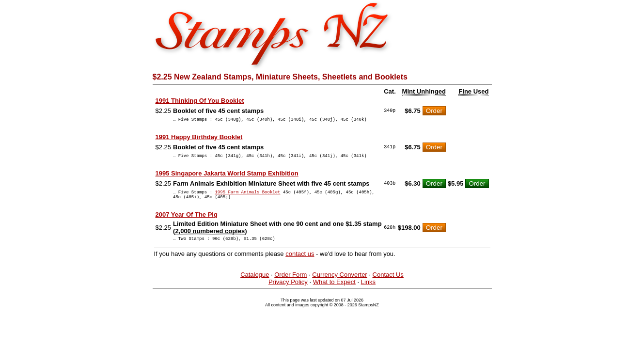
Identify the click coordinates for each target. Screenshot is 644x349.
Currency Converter (339, 282)
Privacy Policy (288, 289)
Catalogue (255, 282)
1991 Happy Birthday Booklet (199, 138)
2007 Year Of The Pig (187, 220)
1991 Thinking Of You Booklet (200, 101)
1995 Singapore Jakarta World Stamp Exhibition (227, 176)
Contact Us (388, 282)
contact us (300, 261)
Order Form (291, 282)
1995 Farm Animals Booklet (247, 196)
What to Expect (334, 289)
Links (368, 289)
